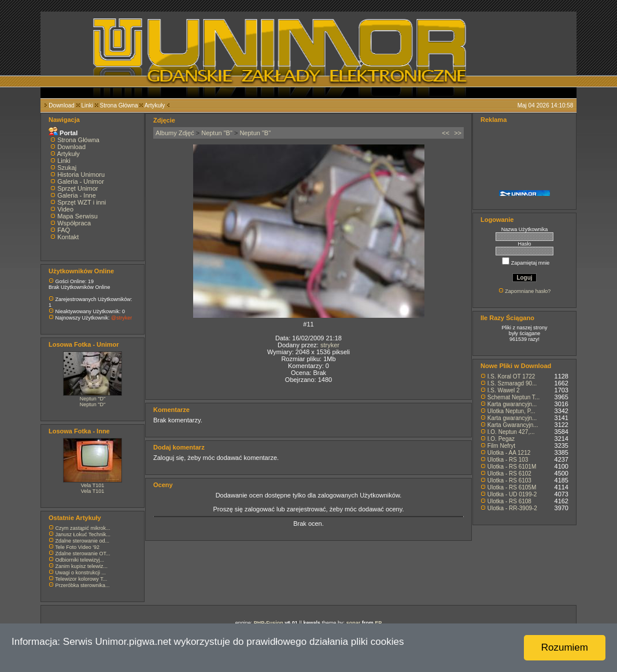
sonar (354, 623)
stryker (330, 345)
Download (61, 105)
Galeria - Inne (77, 195)
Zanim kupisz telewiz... (82, 566)
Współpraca (74, 223)
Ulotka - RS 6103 (509, 480)
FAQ (64, 230)
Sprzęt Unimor (77, 188)
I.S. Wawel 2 (504, 390)
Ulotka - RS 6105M (512, 487)
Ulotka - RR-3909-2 (512, 508)
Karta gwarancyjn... (512, 404)
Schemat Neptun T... (513, 397)
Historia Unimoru (81, 175)
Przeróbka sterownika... (83, 585)
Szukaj (67, 168)
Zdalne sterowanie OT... (83, 554)
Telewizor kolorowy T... (81, 579)
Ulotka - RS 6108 (509, 501)
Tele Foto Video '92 (77, 547)
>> (458, 133)
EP (378, 623)
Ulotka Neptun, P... (511, 411)
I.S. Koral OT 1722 (511, 376)
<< (446, 133)
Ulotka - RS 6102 (509, 474)
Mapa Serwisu (77, 216)
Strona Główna (119, 105)
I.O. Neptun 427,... (511, 432)
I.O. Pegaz (501, 439)
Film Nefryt (501, 446)
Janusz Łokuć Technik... (83, 534)
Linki (87, 105)
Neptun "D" (93, 399)
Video (65, 209)
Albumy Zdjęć (175, 133)
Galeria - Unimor (81, 181)
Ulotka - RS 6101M (512, 467)
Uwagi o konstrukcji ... (81, 573)
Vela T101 (93, 485)
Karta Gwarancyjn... (513, 425)
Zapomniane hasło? (528, 291)
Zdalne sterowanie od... (83, 541)
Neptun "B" (217, 133)
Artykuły (155, 105)
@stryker (121, 318)
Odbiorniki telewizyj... (80, 560)
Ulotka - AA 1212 (509, 453)
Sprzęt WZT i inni (82, 202)
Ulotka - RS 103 (508, 460)
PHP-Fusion (269, 623)
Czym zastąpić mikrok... (83, 528)
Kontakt (68, 237)
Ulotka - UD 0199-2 (512, 494)
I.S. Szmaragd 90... (512, 383)
